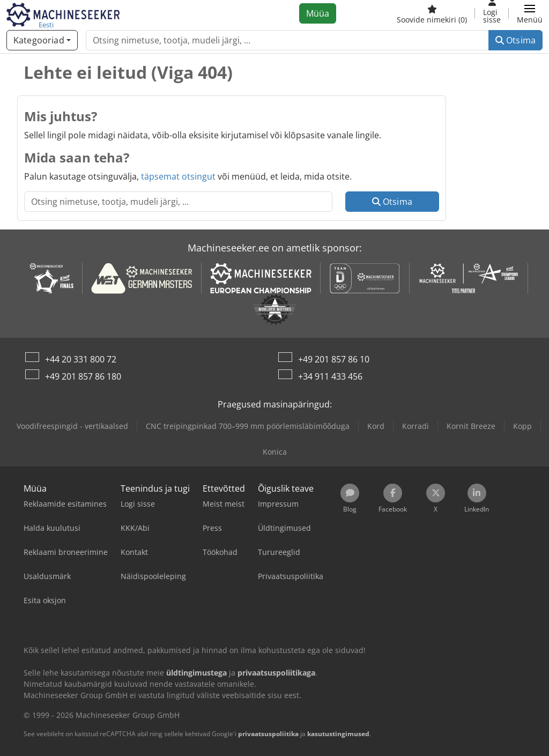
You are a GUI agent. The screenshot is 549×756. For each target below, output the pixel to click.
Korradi (416, 426)
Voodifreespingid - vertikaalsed (72, 426)
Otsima (515, 40)
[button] (530, 13)
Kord (376, 426)
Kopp (522, 426)
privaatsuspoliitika (268, 734)
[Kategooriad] (42, 40)
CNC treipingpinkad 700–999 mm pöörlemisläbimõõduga (248, 426)
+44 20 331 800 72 (81, 359)
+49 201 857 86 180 (83, 376)
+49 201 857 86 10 (334, 359)
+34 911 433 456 (330, 376)
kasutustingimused (338, 734)
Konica (275, 452)
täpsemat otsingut (178, 176)
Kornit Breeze (471, 426)
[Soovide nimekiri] (432, 13)
